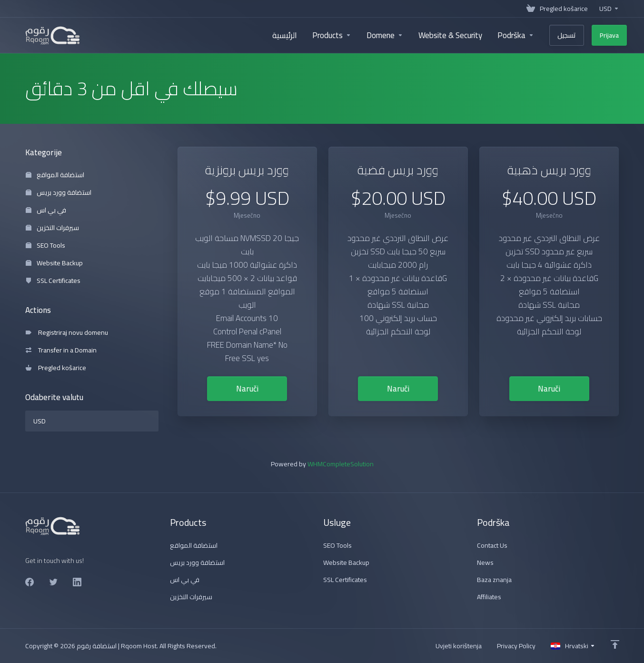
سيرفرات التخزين (52, 228)
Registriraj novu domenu (67, 332)
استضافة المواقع (55, 175)
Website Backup (54, 263)
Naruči (247, 389)
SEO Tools (45, 245)
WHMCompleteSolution (341, 464)
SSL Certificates (53, 281)
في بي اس (46, 210)
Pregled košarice (56, 368)
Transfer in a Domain (61, 350)
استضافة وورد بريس (59, 192)
